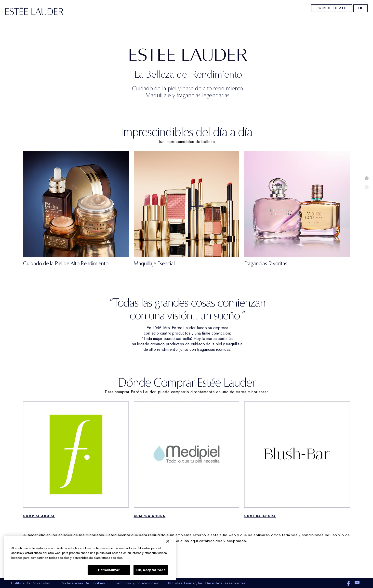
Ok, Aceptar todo (151, 570)
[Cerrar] (168, 541)
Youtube (357, 584)
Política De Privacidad (31, 583)
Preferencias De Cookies (83, 583)
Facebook (348, 584)
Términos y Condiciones (137, 583)
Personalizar (109, 570)
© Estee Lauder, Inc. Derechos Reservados (207, 583)
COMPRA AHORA (260, 541)
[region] (90, 558)
